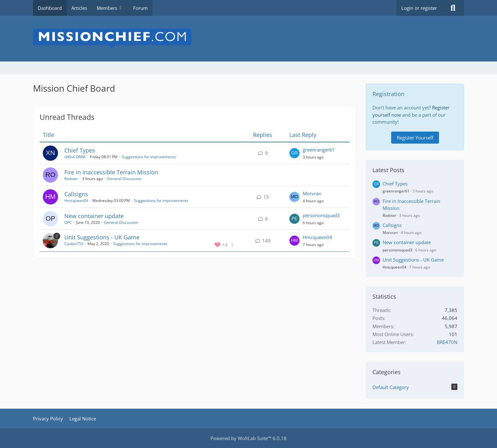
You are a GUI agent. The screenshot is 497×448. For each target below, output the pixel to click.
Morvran (312, 193)
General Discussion (124, 179)
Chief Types (80, 150)
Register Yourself (415, 138)
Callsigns (76, 194)
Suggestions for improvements (149, 157)
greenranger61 (319, 150)
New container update (94, 216)
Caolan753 (74, 244)
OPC (68, 222)
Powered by (248, 438)
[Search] (453, 8)
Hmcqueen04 (76, 201)
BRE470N (447, 342)
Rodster (71, 179)
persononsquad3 (321, 215)
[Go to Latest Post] (294, 153)
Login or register (419, 8)
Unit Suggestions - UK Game (102, 237)
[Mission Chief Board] (248, 39)
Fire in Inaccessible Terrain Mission (111, 172)
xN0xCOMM (75, 157)
